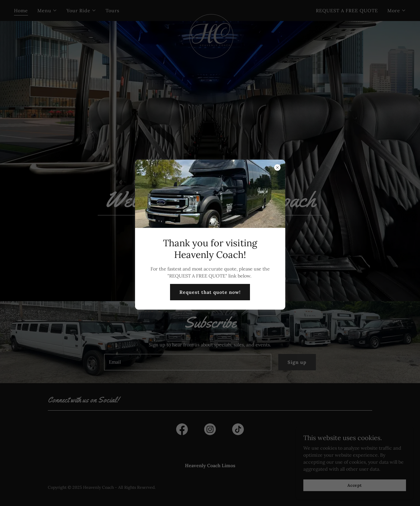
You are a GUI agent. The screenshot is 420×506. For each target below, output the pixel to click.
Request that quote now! (210, 292)
